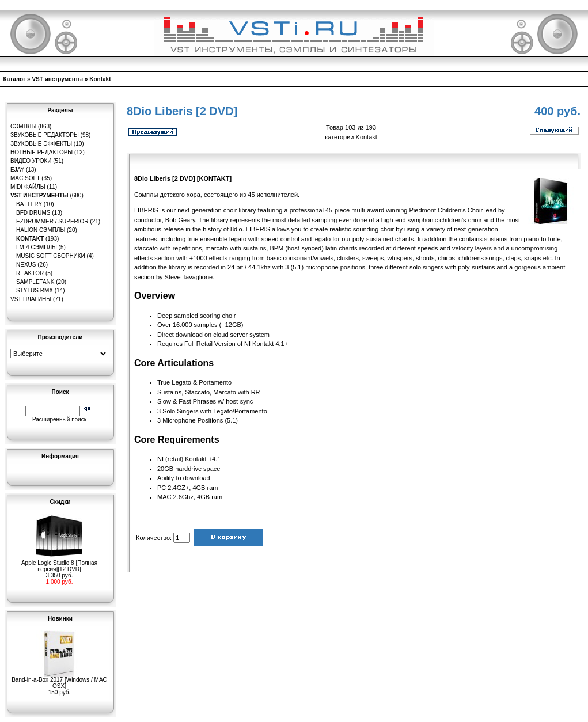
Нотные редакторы (41, 152)
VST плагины (31, 299)
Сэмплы (23, 126)
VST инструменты (57, 79)
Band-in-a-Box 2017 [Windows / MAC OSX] (59, 680)
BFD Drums (33, 213)
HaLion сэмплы (41, 230)
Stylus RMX (35, 290)
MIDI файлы (28, 187)
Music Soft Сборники (51, 256)
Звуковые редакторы (45, 135)
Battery (29, 204)
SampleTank (35, 282)
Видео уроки (31, 161)
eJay (17, 170)
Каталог (15, 79)
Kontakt (100, 79)
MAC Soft (25, 178)
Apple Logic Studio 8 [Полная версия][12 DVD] (59, 563)
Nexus (26, 265)
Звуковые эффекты (41, 144)
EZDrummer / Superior (52, 221)
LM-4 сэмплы (37, 247)
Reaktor (30, 273)
